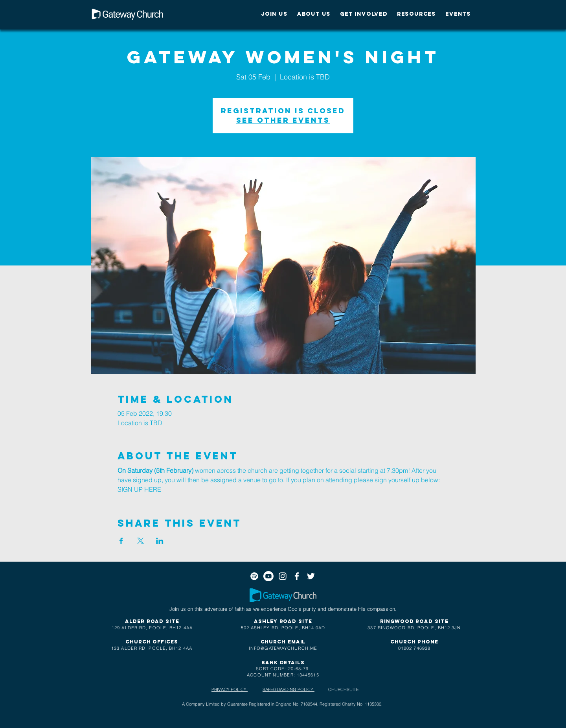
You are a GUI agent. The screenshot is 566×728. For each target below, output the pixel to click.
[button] (274, 14)
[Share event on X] (141, 541)
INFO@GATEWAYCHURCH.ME (283, 648)
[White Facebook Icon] (297, 576)
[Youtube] (268, 576)
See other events (283, 120)
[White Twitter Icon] (311, 576)
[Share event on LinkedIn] (160, 541)
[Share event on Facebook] (121, 541)
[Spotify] (254, 576)
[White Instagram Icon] (283, 576)
